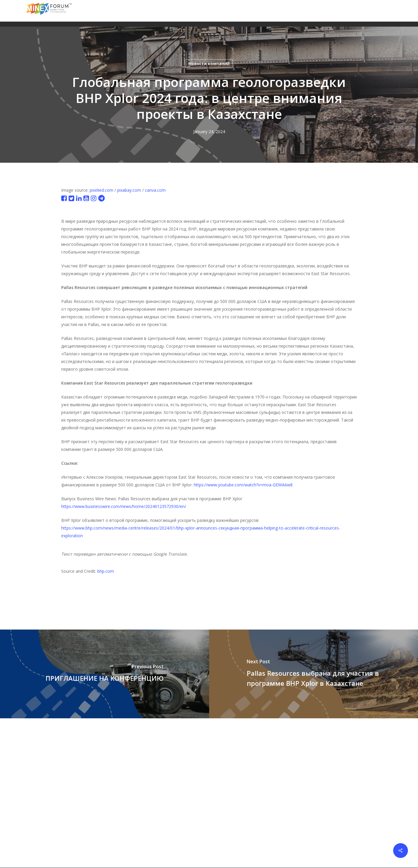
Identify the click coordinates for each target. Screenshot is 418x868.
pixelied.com (101, 190)
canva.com (155, 190)
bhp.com (106, 571)
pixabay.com (129, 190)
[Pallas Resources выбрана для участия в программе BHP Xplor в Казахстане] (314, 674)
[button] (388, 11)
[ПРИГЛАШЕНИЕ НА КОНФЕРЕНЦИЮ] (105, 674)
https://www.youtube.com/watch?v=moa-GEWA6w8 (243, 485)
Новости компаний (209, 63)
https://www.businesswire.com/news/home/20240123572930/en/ (124, 506)
